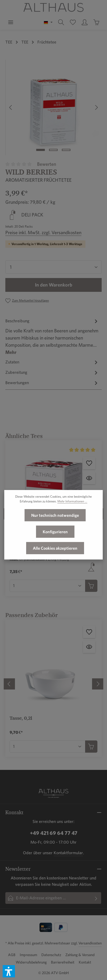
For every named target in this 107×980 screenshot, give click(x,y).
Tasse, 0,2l (21, 718)
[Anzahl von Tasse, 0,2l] (47, 747)
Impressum (28, 955)
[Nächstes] (96, 107)
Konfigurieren (55, 545)
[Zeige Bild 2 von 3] (53, 150)
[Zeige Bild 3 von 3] (66, 150)
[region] (53, 107)
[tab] (52, 337)
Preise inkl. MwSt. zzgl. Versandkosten (43, 233)
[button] (9, 971)
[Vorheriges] (11, 107)
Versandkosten (90, 943)
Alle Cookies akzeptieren (55, 562)
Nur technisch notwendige (55, 529)
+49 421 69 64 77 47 (54, 833)
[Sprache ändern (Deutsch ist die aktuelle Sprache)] (48, 22)
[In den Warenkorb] (91, 586)
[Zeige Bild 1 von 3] (41, 150)
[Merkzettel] (73, 22)
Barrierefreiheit (63, 962)
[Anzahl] (53, 267)
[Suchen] (61, 22)
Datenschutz (51, 955)
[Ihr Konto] (85, 22)
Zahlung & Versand (80, 955)
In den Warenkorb (54, 285)
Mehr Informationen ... (72, 515)
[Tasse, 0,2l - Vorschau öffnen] (89, 647)
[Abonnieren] (96, 898)
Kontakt (85, 962)
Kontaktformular (68, 853)
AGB (12, 955)
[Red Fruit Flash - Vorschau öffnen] (89, 478)
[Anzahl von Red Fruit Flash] (47, 586)
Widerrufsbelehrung (31, 962)
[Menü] (11, 22)
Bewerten (47, 164)
